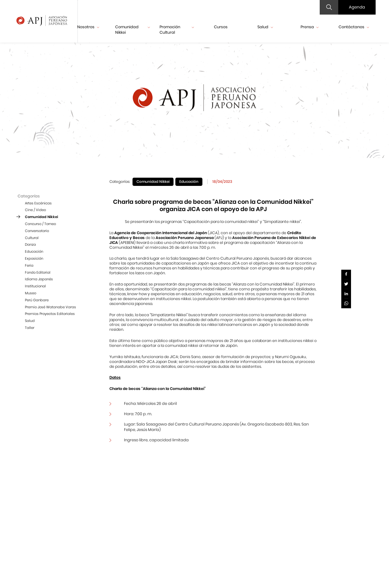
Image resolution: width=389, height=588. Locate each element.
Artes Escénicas (38, 203)
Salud (265, 27)
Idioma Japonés (39, 279)
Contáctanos (354, 27)
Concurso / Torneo (40, 224)
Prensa (310, 27)
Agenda (357, 7)
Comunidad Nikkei (133, 30)
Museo (31, 293)
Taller (30, 328)
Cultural (32, 238)
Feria (29, 265)
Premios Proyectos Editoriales (50, 314)
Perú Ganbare (37, 300)
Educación (34, 251)
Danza (30, 244)
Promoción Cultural (177, 30)
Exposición (34, 258)
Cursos (221, 27)
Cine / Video (35, 210)
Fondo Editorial (38, 272)
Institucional (35, 286)
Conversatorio (37, 231)
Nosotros (88, 27)
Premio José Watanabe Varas (50, 307)
